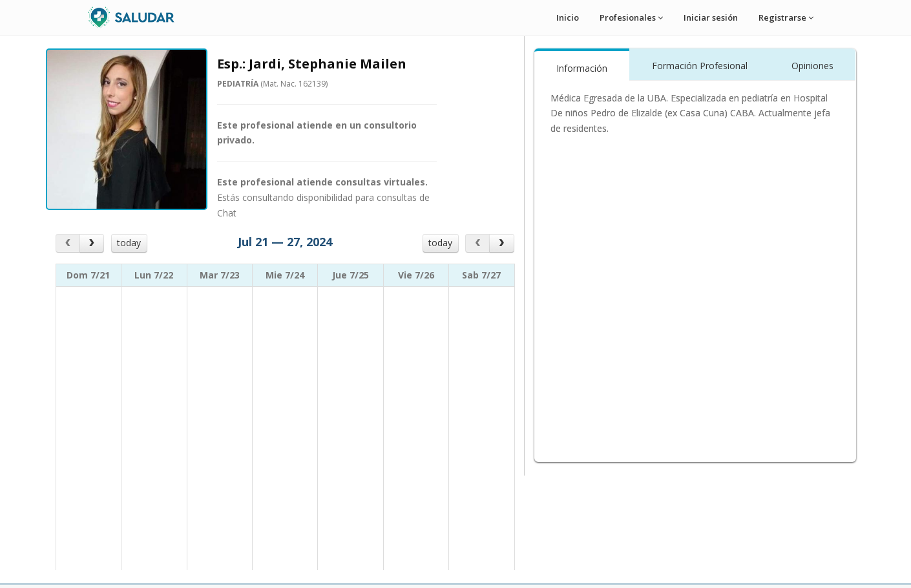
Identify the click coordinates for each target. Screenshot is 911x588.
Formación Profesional (700, 66)
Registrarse (786, 17)
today (129, 243)
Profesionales (631, 17)
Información (582, 68)
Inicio (568, 17)
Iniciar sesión (711, 17)
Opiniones (812, 66)
